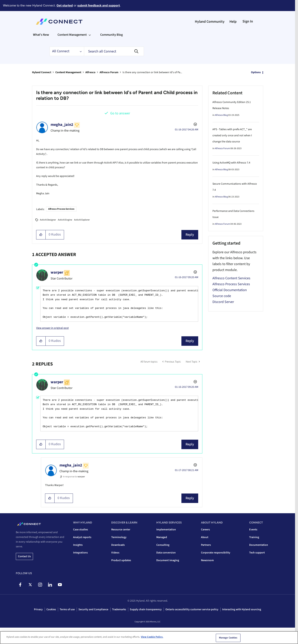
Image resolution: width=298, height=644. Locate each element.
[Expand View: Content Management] (90, 35)
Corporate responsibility (216, 553)
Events (253, 530)
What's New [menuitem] (41, 35)
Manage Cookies (228, 638)
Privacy (38, 609)
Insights (78, 545)
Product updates (121, 560)
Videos (115, 553)
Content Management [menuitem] (72, 35)
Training (254, 537)
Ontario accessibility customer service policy (192, 609)
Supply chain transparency (146, 609)
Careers (205, 530)
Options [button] (256, 72)
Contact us (24, 556)
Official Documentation (230, 290)
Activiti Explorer (82, 220)
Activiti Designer (48, 220)
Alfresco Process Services (61, 209)
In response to (74, 477)
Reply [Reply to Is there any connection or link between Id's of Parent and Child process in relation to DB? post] (190, 235)
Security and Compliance (93, 609)
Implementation (166, 530)
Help (233, 22)
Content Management (68, 72)
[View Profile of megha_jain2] (62, 125)
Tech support (257, 553)
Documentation (259, 545)
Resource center (121, 530)
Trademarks (119, 609)
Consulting (163, 545)
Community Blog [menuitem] (111, 35)
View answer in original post (52, 328)
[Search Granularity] (67, 51)
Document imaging (168, 560)
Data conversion (166, 553)
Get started (65, 5)
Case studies (81, 530)
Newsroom (207, 560)
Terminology (119, 537)
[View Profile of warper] (57, 272)
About (205, 537)
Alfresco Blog (221, 115)
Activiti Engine (65, 220)
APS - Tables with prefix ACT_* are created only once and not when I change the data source (232, 136)
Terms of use (67, 609)
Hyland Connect (42, 72)
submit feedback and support (99, 5)
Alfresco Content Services (231, 278)
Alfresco (90, 72)
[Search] (114, 51)
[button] (41, 235)
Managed (162, 537)
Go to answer (120, 113)
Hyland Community (210, 22)
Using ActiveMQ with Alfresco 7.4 (231, 163)
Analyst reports (82, 537)
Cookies (51, 609)
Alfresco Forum (109, 72)
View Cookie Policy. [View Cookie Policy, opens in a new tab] (152, 637)
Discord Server (223, 302)
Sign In (248, 21)
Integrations (80, 553)
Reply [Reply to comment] (190, 341)
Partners (206, 545)
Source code (222, 296)
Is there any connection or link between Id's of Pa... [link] (152, 72)
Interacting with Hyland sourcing (242, 609)
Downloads (118, 545)
